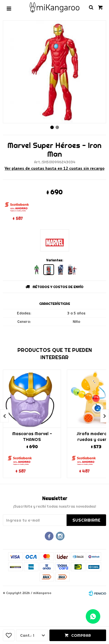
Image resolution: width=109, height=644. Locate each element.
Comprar (81, 635)
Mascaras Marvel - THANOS (32, 437)
